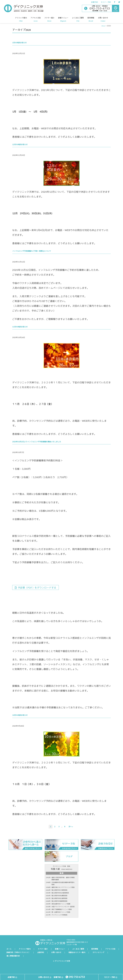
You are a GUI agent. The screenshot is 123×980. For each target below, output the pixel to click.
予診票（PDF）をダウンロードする (35, 588)
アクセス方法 (36, 20)
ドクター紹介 (49, 20)
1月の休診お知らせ (19, 43)
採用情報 (91, 20)
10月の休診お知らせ (20, 715)
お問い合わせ (103, 20)
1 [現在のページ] (51, 827)
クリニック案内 (21, 20)
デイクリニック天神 (24, 8)
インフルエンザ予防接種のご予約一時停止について (32, 251)
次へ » (71, 827)
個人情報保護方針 (13, 956)
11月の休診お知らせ (20, 327)
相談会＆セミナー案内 (77, 953)
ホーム (9, 949)
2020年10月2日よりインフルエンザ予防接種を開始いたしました (37, 442)
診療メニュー (63, 20)
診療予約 (95, 2)
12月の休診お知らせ (20, 144)
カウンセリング (98, 953)
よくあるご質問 (78, 20)
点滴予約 (41, 953)
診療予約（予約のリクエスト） (18, 953)
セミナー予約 (106, 2)
